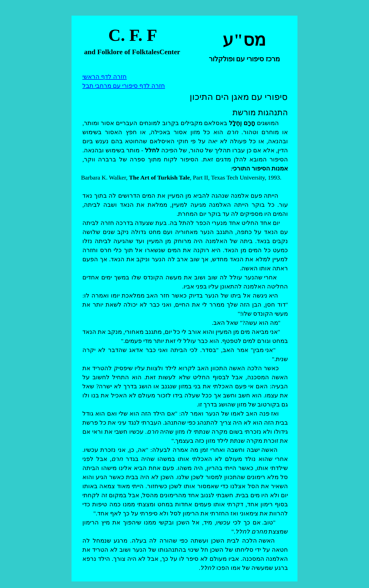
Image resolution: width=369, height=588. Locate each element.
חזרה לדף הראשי (105, 77)
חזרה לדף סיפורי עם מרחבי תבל (124, 86)
